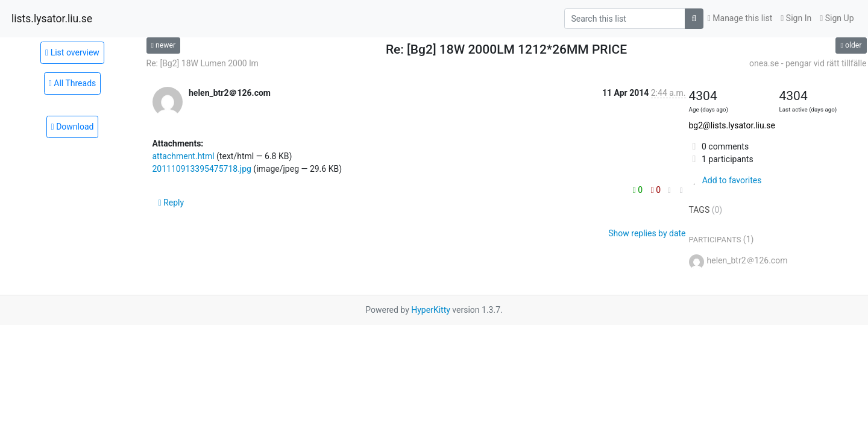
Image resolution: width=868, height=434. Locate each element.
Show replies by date (647, 233)
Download (73, 127)
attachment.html (184, 156)
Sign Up (837, 18)
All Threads (73, 83)
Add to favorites (725, 180)
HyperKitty (431, 310)
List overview (72, 52)
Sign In (796, 18)
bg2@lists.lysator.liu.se (732, 125)
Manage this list (740, 18)
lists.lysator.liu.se (52, 19)
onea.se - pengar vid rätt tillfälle (808, 63)
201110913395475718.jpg (202, 169)
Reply (171, 203)
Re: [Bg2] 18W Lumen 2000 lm (203, 63)
